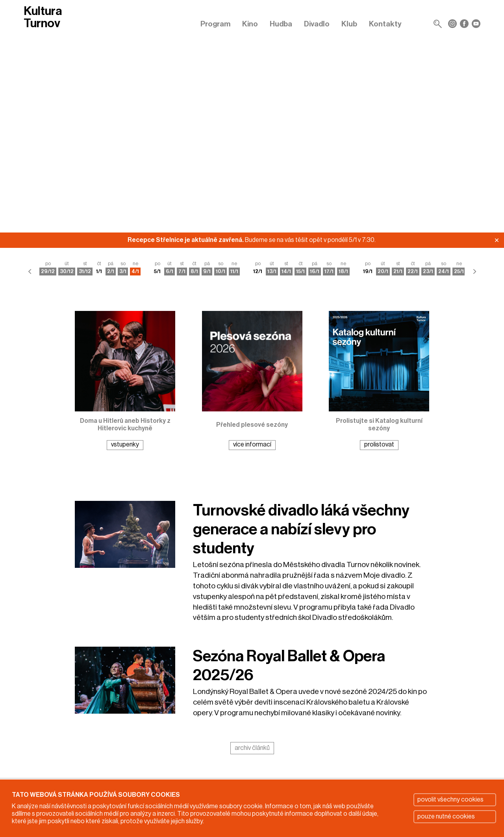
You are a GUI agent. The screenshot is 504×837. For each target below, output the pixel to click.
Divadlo (317, 24)
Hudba (281, 24)
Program (215, 24)
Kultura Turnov (43, 17)
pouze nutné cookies (446, 817)
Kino (250, 24)
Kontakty (385, 24)
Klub (349, 24)
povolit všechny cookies (450, 800)
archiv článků (252, 748)
